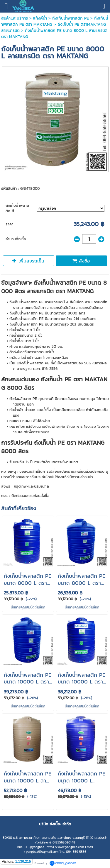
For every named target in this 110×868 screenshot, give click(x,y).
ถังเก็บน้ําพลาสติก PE (71, 18)
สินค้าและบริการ (15, 18)
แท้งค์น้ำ (40, 18)
